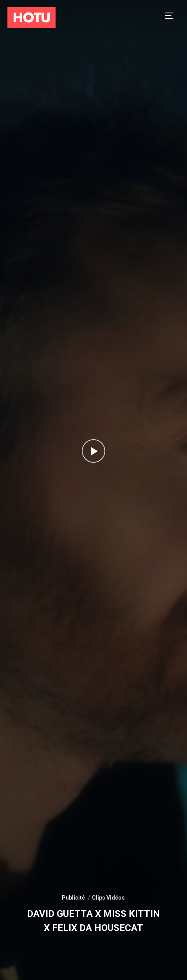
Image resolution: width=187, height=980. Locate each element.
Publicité (73, 898)
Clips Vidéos (108, 898)
